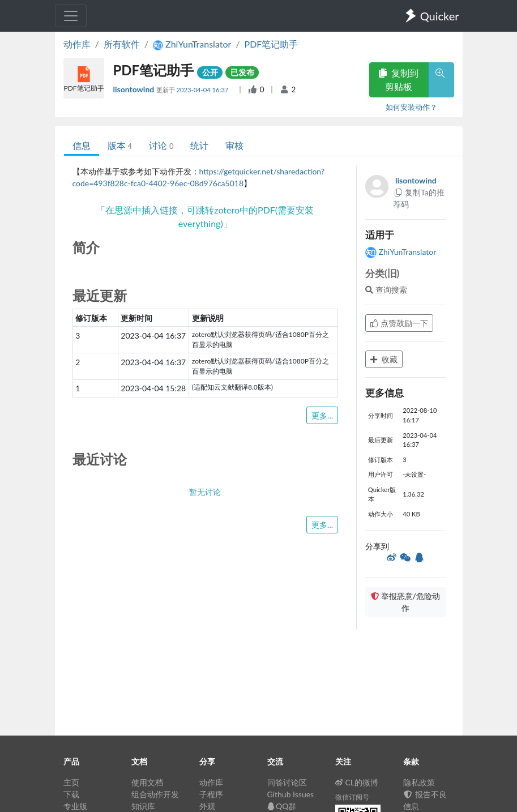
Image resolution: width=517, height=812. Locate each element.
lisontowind (135, 89)
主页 (71, 782)
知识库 (143, 806)
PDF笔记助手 (272, 44)
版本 (120, 145)
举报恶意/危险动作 (405, 602)
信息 (82, 145)
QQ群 (282, 806)
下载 (71, 794)
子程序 (211, 794)
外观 (207, 806)
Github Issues (291, 794)
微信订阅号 (352, 797)
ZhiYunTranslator (401, 252)
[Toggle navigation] (71, 16)
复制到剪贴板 (399, 80)
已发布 (242, 72)
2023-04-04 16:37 (204, 90)
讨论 (161, 145)
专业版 (75, 806)
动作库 (77, 44)
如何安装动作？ (411, 107)
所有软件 (122, 44)
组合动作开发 (155, 794)
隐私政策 (419, 782)
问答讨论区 (287, 782)
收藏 (384, 359)
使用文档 (147, 782)
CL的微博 (357, 782)
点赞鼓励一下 (399, 323)
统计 (199, 145)
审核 (234, 145)
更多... (322, 415)
